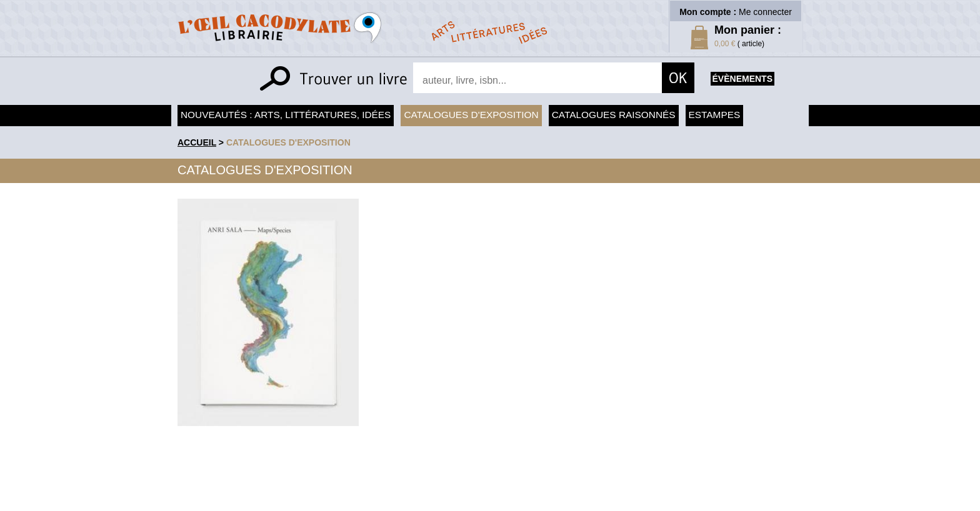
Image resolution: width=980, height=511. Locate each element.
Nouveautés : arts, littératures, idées (286, 115)
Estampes (715, 115)
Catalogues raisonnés (614, 115)
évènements (742, 79)
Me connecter (765, 12)
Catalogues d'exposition (471, 115)
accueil (197, 142)
